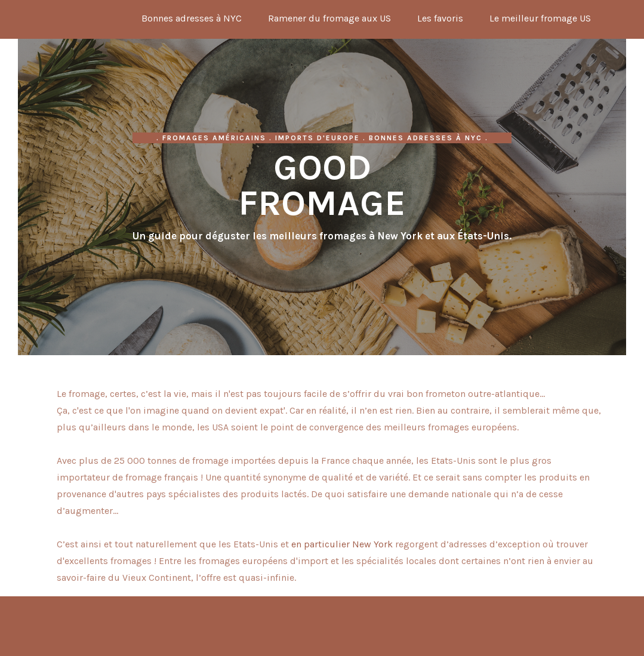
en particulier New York (342, 544)
